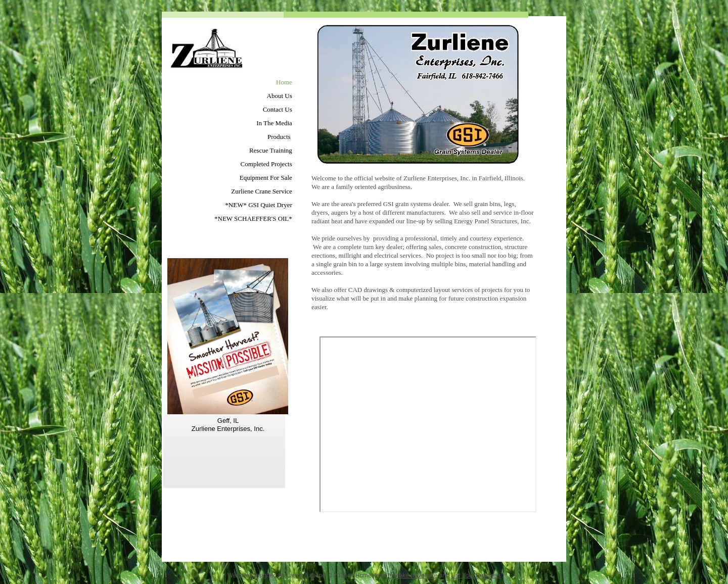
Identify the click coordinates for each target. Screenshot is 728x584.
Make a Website (416, 575)
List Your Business (476, 575)
